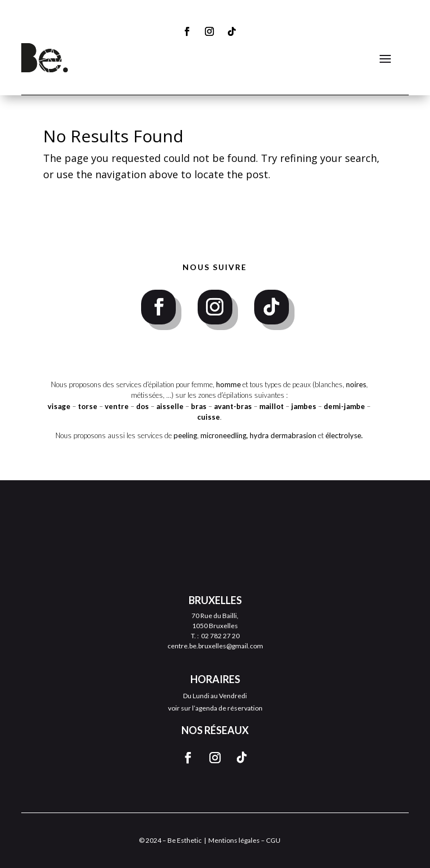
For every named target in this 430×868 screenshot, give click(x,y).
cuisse (209, 417)
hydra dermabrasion (283, 435)
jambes (305, 406)
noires (356, 384)
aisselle (171, 406)
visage (59, 406)
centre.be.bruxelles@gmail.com (215, 646)
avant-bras (233, 406)
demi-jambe (345, 406)
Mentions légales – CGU (244, 840)
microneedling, (224, 435)
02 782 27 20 (220, 636)
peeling (185, 435)
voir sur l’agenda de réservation (215, 708)
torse (88, 406)
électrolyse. (344, 435)
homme (228, 384)
